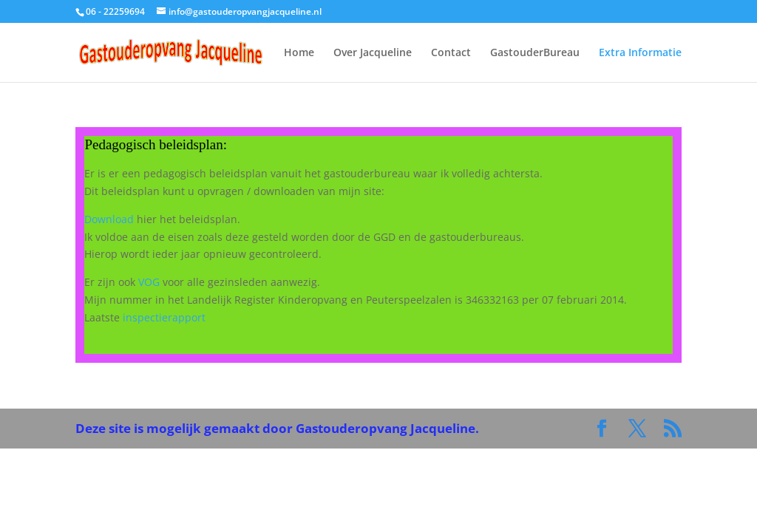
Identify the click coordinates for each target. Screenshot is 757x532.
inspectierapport (164, 317)
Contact (451, 53)
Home (299, 53)
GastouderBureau (535, 53)
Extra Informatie (640, 53)
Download (109, 219)
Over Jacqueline (373, 53)
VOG (149, 282)
